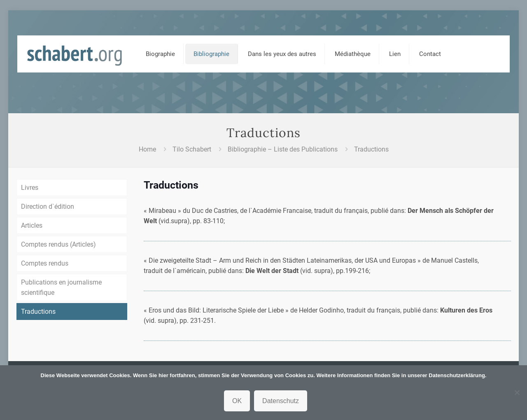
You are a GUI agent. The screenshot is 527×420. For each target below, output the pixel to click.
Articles (32, 225)
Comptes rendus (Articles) (58, 244)
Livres (30, 188)
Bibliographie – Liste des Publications (283, 149)
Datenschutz (281, 401)
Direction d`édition (48, 206)
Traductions (371, 149)
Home (147, 149)
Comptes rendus (45, 263)
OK (237, 401)
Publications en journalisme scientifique (61, 287)
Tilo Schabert (192, 149)
